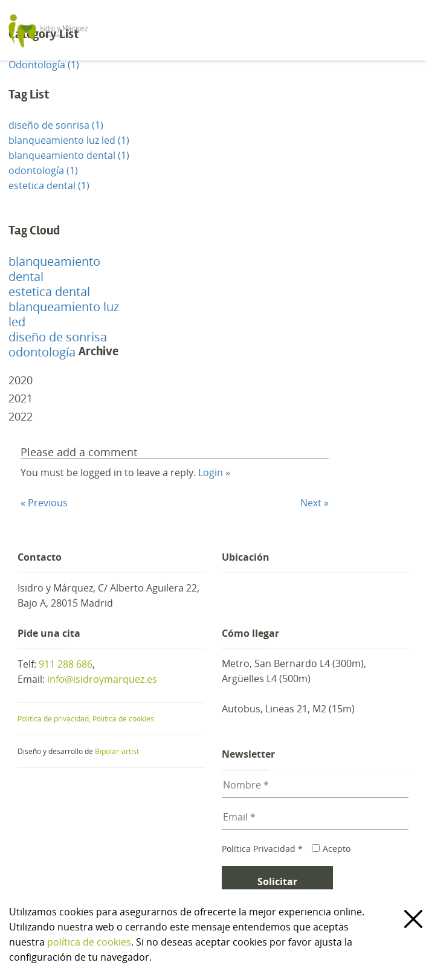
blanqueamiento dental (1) (69, 155)
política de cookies (89, 942)
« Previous (44, 503)
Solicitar (277, 882)
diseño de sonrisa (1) (56, 125)
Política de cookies (123, 719)
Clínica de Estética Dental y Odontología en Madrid (120, 30)
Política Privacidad (262, 849)
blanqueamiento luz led (64, 314)
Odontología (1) (44, 65)
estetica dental (49, 292)
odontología (42, 352)
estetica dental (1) (49, 185)
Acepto (331, 849)
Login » (214, 472)
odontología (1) (43, 170)
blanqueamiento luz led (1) (69, 140)
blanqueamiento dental (54, 269)
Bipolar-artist (117, 751)
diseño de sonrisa (58, 337)
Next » (315, 503)
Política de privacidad (55, 719)
